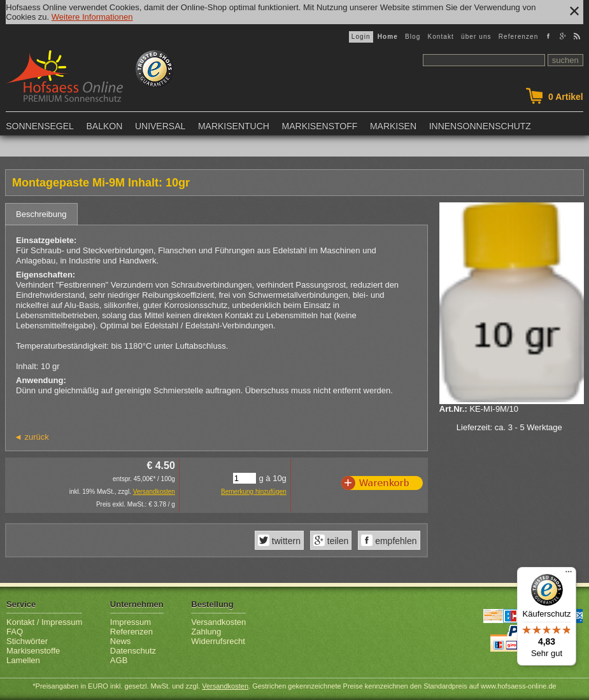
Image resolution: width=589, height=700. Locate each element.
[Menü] (569, 575)
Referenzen (519, 37)
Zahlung (206, 632)
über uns (476, 37)
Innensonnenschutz (480, 126)
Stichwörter (27, 641)
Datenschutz (133, 651)
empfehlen (394, 541)
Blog (413, 37)
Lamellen (23, 660)
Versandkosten (154, 492)
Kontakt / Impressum (44, 622)
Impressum (131, 622)
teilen (337, 541)
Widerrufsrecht (218, 641)
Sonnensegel (40, 126)
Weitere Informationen (92, 17)
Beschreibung (41, 214)
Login (361, 37)
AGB (119, 660)
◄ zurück (32, 437)
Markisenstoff (320, 126)
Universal (160, 126)
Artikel (566, 97)
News (121, 641)
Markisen (393, 126)
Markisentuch (234, 126)
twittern (285, 541)
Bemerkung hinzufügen (254, 492)
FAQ (15, 632)
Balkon (104, 126)
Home (388, 37)
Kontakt (441, 37)
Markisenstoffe (33, 651)
